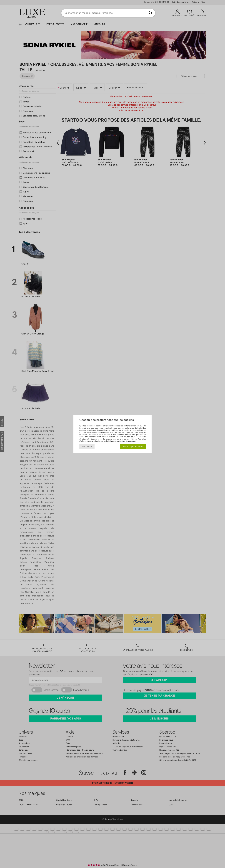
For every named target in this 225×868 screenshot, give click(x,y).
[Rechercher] (150, 13)
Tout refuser (87, 446)
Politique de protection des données (121, 441)
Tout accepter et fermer (133, 446)
